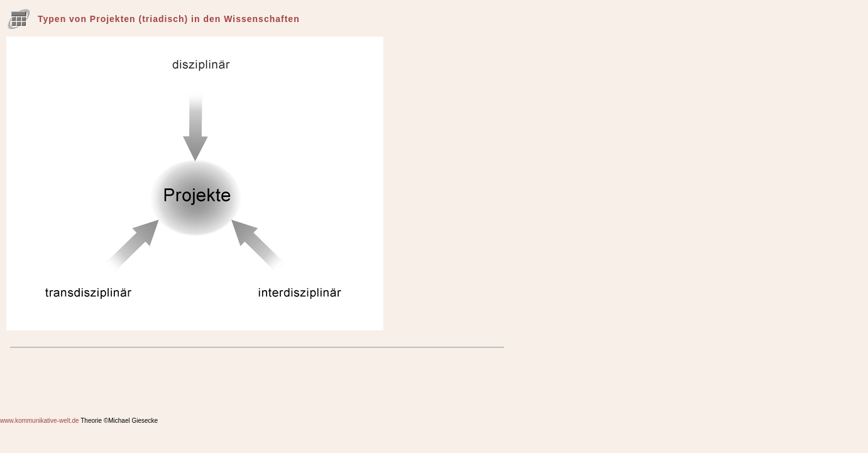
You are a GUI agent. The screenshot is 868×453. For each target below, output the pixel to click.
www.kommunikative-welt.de (40, 421)
